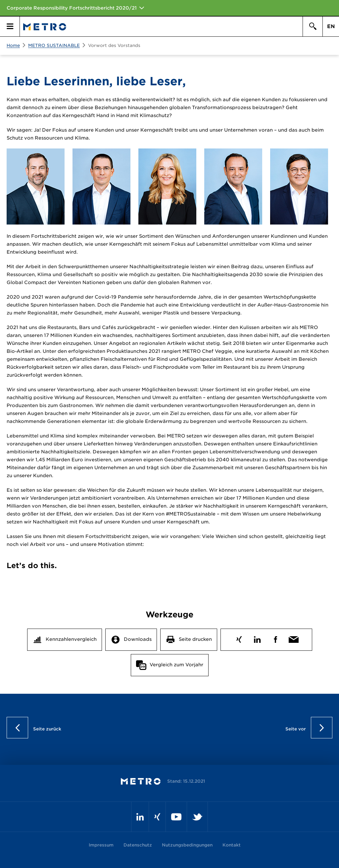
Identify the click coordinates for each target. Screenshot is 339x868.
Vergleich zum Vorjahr (176, 665)
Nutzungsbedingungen (187, 845)
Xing (239, 638)
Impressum (101, 845)
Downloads (138, 639)
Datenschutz (138, 845)
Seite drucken (195, 639)
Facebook (275, 638)
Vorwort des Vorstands (114, 45)
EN (331, 26)
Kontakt (232, 845)
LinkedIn (257, 638)
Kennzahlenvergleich (71, 639)
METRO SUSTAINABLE (54, 45)
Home (13, 45)
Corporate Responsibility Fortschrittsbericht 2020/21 (72, 8)
